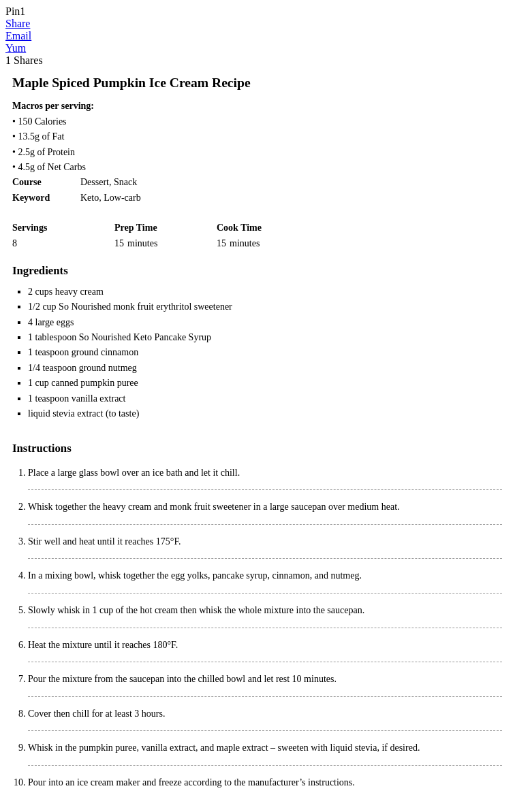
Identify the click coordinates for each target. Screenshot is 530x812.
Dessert (95, 182)
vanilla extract (99, 399)
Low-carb (122, 198)
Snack (125, 182)
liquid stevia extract (65, 413)
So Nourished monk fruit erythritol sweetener (145, 307)
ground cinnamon (105, 352)
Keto (90, 198)
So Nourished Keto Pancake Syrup (145, 337)
